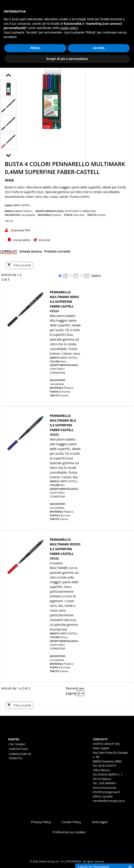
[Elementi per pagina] (80, 693)
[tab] (9, 252)
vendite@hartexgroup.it (109, 801)
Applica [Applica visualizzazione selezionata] (96, 276)
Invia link (44, 240)
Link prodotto (21, 240)
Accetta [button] (99, 48)
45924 (54, 311)
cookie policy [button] (69, 28)
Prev (12, 76)
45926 (54, 558)
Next (12, 156)
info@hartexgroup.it (107, 792)
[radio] (60, 276)
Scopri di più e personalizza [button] (67, 59)
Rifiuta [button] (35, 48)
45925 (54, 435)
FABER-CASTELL (21, 205)
